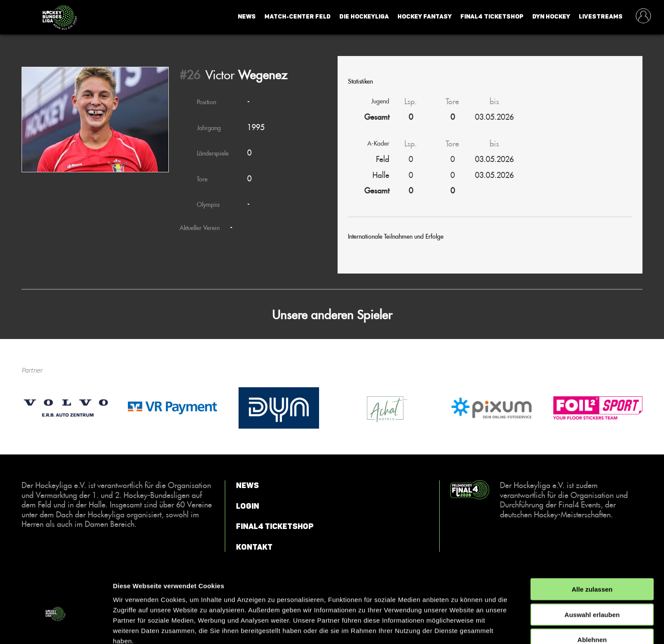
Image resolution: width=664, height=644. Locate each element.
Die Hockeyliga (364, 17)
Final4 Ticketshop (492, 17)
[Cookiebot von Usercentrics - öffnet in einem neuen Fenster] (56, 627)
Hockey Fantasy (425, 17)
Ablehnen (592, 598)
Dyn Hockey (551, 17)
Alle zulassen (592, 548)
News (247, 17)
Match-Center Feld (298, 17)
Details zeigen (458, 627)
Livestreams (601, 17)
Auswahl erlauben (592, 573)
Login (248, 506)
